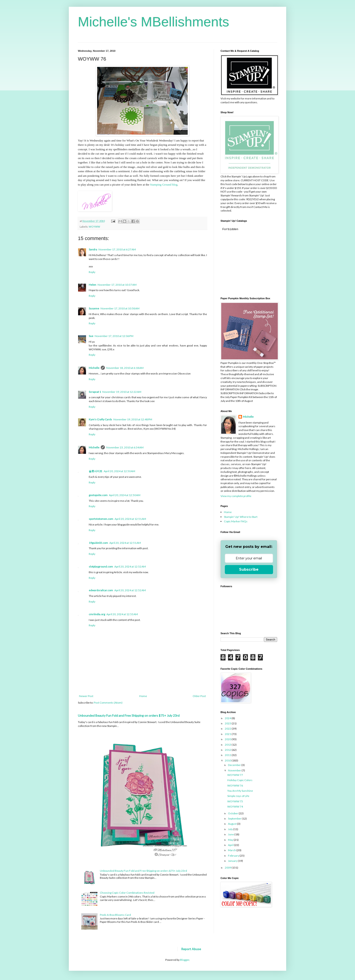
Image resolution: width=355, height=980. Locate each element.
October (233, 813)
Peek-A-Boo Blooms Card (115, 915)
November (235, 770)
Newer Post (86, 696)
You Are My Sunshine (240, 791)
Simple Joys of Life (238, 796)
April (231, 845)
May (231, 840)
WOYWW (94, 227)
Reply (92, 272)
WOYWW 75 (235, 801)
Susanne (94, 308)
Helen (92, 285)
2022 (228, 729)
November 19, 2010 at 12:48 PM (133, 419)
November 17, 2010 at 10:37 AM (117, 285)
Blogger (185, 960)
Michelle (94, 368)
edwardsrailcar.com (101, 590)
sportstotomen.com (101, 519)
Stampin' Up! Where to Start (241, 517)
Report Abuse (191, 949)
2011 (228, 755)
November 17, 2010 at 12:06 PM (114, 336)
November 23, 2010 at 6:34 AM (125, 447)
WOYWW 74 (235, 807)
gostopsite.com (98, 495)
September (235, 819)
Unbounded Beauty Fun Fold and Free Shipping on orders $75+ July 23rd (129, 715)
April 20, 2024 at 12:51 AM (130, 519)
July (231, 829)
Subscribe (249, 569)
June (231, 834)
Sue (91, 336)
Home (143, 696)
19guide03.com (98, 543)
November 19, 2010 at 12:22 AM (122, 392)
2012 (228, 750)
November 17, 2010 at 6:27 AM (117, 249)
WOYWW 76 (235, 786)
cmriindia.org (97, 614)
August (233, 824)
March (232, 850)
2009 (228, 868)
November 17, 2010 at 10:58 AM (120, 308)
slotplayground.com (101, 567)
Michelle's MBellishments (154, 22)
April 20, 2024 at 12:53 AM (122, 614)
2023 (228, 723)
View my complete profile (236, 496)
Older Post (199, 696)
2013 (228, 745)
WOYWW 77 (235, 775)
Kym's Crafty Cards (100, 419)
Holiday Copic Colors (240, 780)
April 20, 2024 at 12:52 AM (130, 567)
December (235, 765)
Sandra (93, 249)
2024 (228, 718)
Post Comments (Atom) (108, 703)
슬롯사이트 (96, 471)
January (233, 861)
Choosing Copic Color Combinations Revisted (127, 893)
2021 (228, 734)
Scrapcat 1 (95, 392)
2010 (228, 760)
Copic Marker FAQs (236, 521)
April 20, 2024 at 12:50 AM (119, 471)
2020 (228, 739)
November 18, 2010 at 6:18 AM (125, 368)
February (234, 856)
